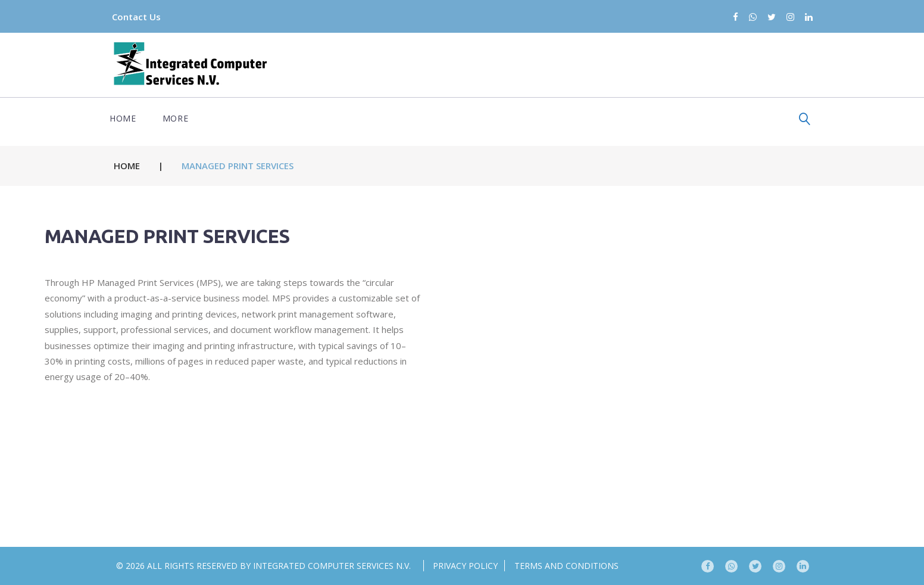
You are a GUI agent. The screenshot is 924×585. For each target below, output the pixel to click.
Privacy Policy (465, 566)
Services (334, 118)
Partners (192, 118)
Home (129, 118)
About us (403, 118)
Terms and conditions (566, 566)
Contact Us (147, 17)
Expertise (264, 118)
